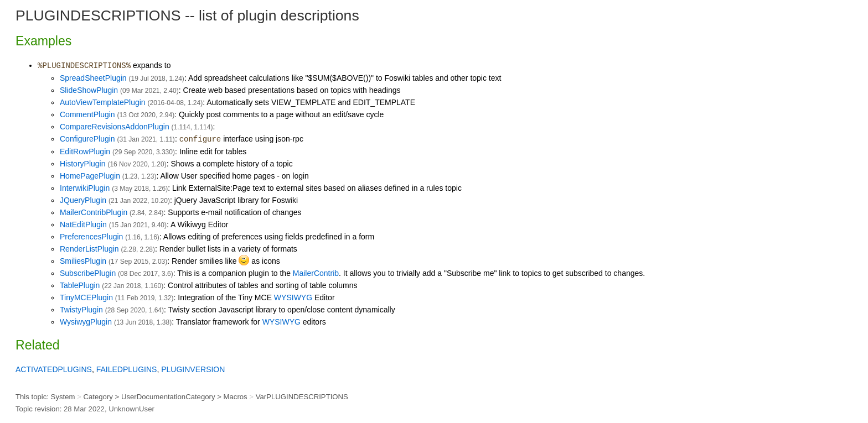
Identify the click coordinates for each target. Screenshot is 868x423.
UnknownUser (131, 409)
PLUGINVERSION (193, 369)
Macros (236, 397)
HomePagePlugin (90, 176)
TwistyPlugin (81, 310)
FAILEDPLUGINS (127, 369)
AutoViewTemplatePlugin (103, 102)
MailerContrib (316, 273)
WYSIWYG (293, 297)
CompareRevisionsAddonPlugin (115, 127)
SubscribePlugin (88, 273)
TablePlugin (80, 285)
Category (98, 397)
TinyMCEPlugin (86, 297)
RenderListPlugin (89, 249)
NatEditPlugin (83, 224)
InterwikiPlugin (85, 188)
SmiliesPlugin (83, 261)
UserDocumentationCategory (168, 397)
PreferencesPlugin (91, 237)
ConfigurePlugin (87, 139)
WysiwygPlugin (86, 322)
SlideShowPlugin (89, 90)
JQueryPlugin (83, 200)
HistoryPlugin (82, 164)
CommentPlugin (87, 114)
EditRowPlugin (85, 152)
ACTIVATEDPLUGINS (54, 369)
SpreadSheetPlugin (93, 78)
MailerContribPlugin (94, 212)
